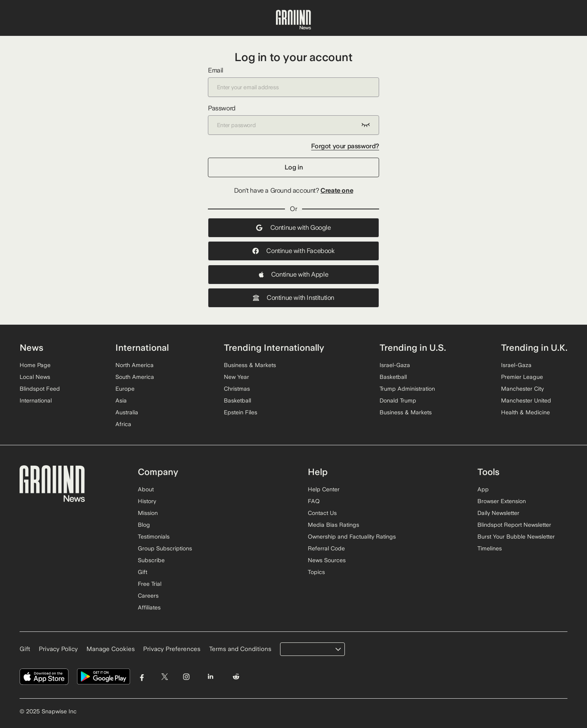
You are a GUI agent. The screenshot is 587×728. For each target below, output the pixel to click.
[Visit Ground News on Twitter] (164, 677)
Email (293, 82)
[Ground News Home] (293, 20)
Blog (144, 525)
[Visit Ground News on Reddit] (236, 677)
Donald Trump (398, 400)
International (36, 400)
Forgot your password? (345, 146)
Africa (123, 424)
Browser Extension (502, 501)
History (147, 501)
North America (135, 365)
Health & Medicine (525, 412)
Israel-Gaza (395, 365)
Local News (35, 377)
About (146, 489)
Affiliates (149, 607)
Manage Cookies (111, 649)
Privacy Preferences (172, 649)
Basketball (237, 400)
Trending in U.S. (413, 348)
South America (135, 377)
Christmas (237, 389)
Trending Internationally (274, 348)
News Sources (327, 560)
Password (293, 120)
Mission (148, 513)
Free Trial (150, 584)
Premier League (522, 377)
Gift (142, 572)
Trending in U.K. (534, 348)
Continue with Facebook (293, 251)
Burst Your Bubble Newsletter (516, 537)
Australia (127, 412)
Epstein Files (241, 412)
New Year (236, 377)
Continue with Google (293, 228)
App (483, 489)
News (31, 348)
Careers (148, 596)
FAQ (314, 501)
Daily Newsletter (498, 513)
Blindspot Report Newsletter (514, 525)
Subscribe (151, 560)
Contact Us (322, 513)
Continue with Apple (293, 274)
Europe (125, 389)
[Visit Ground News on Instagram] (186, 677)
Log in (294, 167)
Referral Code (326, 548)
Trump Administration (407, 389)
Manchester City (522, 389)
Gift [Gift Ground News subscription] (25, 649)
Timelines (490, 548)
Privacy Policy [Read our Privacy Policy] (58, 649)
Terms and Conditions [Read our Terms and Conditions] (240, 649)
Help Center (324, 489)
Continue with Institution (293, 298)
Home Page (35, 365)
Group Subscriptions (165, 548)
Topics (316, 572)
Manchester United (526, 400)
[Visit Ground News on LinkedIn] (210, 677)
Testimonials (154, 537)
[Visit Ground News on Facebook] (142, 677)
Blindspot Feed (40, 389)
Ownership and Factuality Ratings (352, 537)
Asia (121, 400)
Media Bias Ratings (333, 525)
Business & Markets (250, 365)
